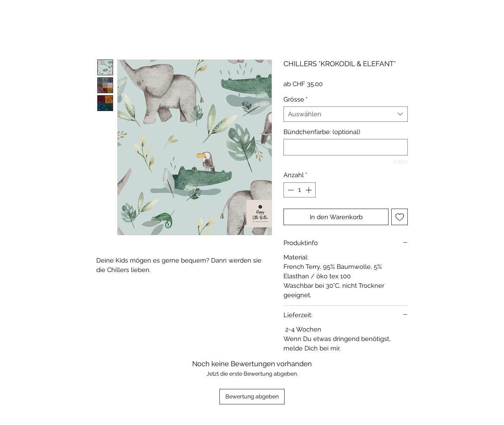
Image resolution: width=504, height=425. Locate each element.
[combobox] (346, 114)
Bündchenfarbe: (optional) (322, 132)
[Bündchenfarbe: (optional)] (346, 147)
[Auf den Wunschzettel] (400, 217)
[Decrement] (290, 190)
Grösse (296, 99)
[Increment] (309, 190)
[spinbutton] (300, 190)
